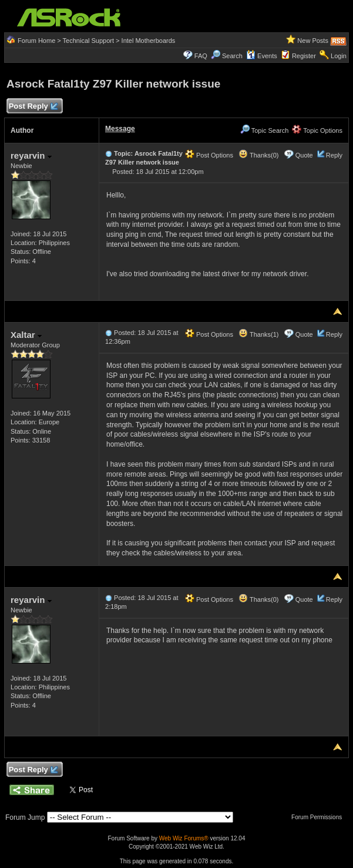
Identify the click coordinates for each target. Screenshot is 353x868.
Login (339, 56)
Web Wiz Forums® (184, 838)
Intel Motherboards (149, 41)
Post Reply (33, 107)
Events (262, 56)
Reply (334, 155)
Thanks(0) (258, 155)
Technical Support (88, 41)
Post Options (209, 155)
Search (232, 56)
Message (120, 129)
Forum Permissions (320, 817)
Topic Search (264, 130)
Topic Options (317, 130)
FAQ (201, 56)
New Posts (313, 41)
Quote (304, 155)
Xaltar (26, 335)
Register (304, 56)
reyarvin (31, 155)
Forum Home (36, 41)
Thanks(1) (258, 334)
